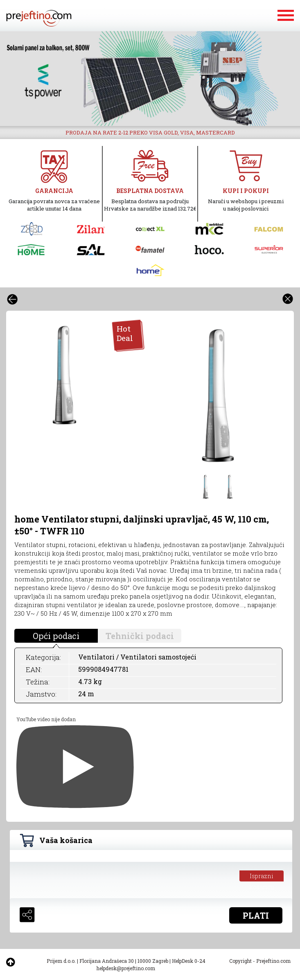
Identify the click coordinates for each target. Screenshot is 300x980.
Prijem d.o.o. (61, 961)
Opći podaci (56, 636)
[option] (150, 78)
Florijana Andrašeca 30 (107, 961)
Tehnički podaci (140, 636)
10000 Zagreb (153, 961)
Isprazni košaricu (262, 877)
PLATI (256, 915)
